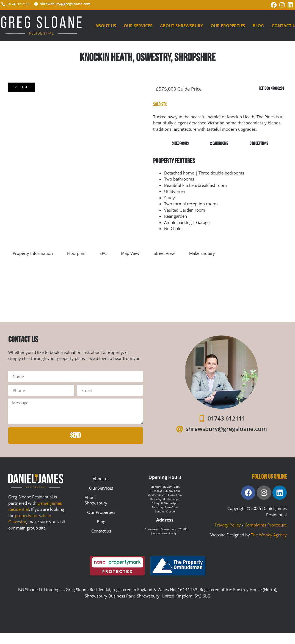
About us (106, 24)
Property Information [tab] (33, 252)
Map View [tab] (130, 252)
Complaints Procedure (266, 523)
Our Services (138, 24)
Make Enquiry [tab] (202, 252)
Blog (258, 24)
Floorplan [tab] (76, 252)
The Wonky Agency (269, 533)
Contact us (101, 530)
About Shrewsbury (181, 24)
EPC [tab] (103, 252)
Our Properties (228, 24)
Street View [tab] (164, 252)
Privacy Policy (228, 523)
